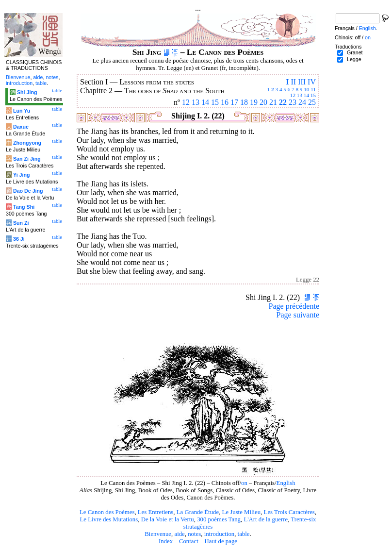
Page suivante (298, 315)
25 (312, 102)
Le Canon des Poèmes (107, 512)
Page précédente (294, 306)
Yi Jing (22, 175)
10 (306, 89)
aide (179, 534)
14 (306, 95)
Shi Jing (27, 92)
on (244, 483)
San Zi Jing (27, 159)
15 (313, 95)
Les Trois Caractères (289, 512)
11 (313, 89)
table (244, 534)
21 (273, 102)
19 (254, 102)
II (293, 82)
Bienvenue (158, 534)
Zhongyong (27, 143)
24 (302, 102)
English (286, 483)
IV (312, 82)
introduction (220, 534)
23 (293, 102)
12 (293, 95)
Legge (354, 59)
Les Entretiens (156, 512)
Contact (189, 541)
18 (244, 102)
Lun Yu (22, 111)
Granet (355, 52)
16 (225, 102)
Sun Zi (21, 223)
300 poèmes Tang (219, 519)
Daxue (21, 127)
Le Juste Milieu (242, 512)
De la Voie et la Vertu (168, 519)
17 (234, 102)
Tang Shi (24, 207)
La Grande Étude (198, 512)
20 (263, 102)
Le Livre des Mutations (109, 519)
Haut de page (221, 541)
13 (300, 95)
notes (194, 534)
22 (283, 102)
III (302, 82)
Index (166, 541)
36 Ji (19, 239)
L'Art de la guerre (266, 519)
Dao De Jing (28, 191)
